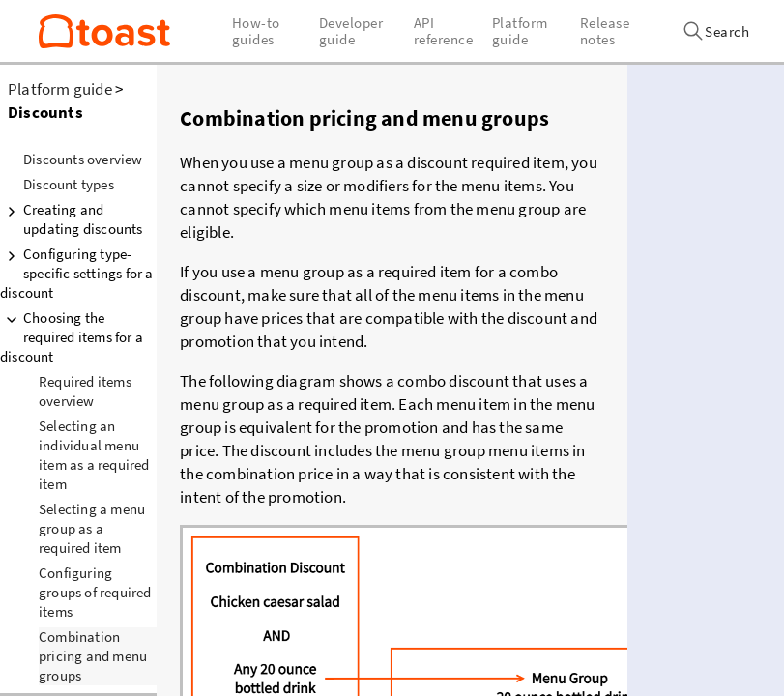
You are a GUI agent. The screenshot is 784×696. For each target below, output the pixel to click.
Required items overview (85, 391)
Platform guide (60, 89)
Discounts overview (83, 159)
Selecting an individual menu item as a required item (94, 455)
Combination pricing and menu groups (93, 656)
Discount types (69, 184)
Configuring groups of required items (95, 592)
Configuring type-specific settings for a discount (77, 273)
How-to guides (256, 31)
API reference (444, 31)
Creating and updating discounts (72, 219)
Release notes (605, 31)
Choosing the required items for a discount (72, 337)
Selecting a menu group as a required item (92, 528)
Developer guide (351, 31)
